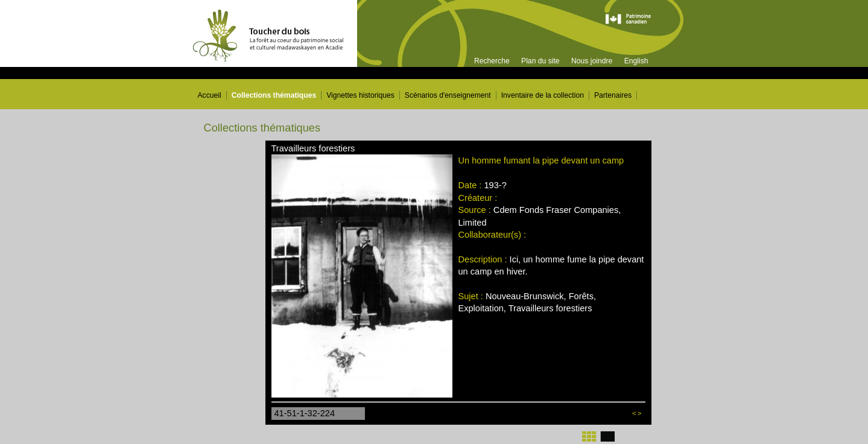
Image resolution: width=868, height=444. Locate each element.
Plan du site (540, 61)
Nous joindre (592, 61)
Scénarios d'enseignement (448, 95)
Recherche (492, 61)
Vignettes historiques (360, 95)
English (636, 61)
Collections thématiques (274, 95)
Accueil (210, 95)
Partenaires (613, 95)
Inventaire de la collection (543, 95)
